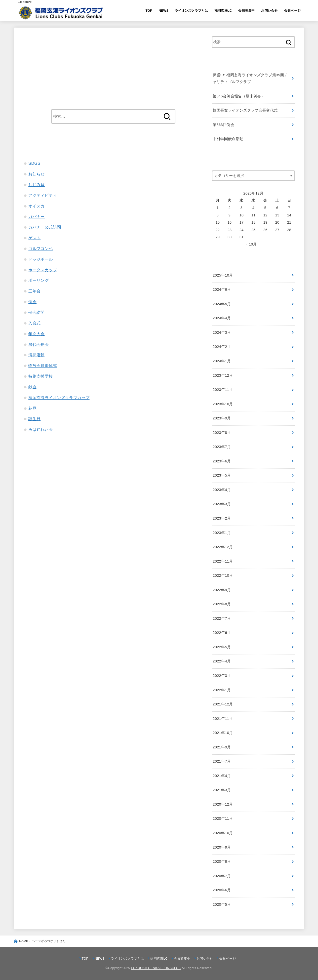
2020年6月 (222, 890)
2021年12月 (223, 704)
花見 (32, 408)
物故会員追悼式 (43, 366)
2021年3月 (222, 790)
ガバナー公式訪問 (45, 227)
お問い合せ (269, 11)
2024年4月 (222, 318)
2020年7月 (222, 876)
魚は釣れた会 (40, 429)
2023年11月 (223, 390)
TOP (149, 11)
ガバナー (37, 216)
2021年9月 (222, 747)
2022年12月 (223, 547)
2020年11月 (223, 818)
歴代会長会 (39, 344)
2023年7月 (222, 447)
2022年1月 (222, 690)
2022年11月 (223, 561)
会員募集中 (247, 11)
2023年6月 (222, 461)
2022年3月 (222, 676)
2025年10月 (223, 275)
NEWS (164, 11)
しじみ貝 (37, 185)
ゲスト (34, 238)
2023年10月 (223, 404)
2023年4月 (222, 490)
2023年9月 (222, 418)
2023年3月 (222, 504)
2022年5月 (222, 647)
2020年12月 (223, 804)
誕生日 (34, 419)
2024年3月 (222, 332)
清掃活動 (37, 355)
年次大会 (37, 334)
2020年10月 (223, 833)
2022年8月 (222, 604)
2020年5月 (222, 904)
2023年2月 (222, 518)
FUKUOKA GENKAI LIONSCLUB (156, 968)
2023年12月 (223, 375)
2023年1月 (222, 533)
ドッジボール (40, 259)
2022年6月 (222, 633)
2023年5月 (222, 475)
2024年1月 (222, 361)
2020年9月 (222, 847)
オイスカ (37, 206)
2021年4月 (222, 776)
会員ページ (293, 11)
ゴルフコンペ (40, 248)
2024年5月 (222, 304)
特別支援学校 (40, 376)
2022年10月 (223, 575)
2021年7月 (222, 761)
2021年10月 (223, 733)
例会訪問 (37, 312)
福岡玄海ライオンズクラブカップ (59, 398)
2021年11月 (223, 719)
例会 (32, 302)
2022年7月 (222, 618)
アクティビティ (43, 195)
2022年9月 (222, 590)
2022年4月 (222, 661)
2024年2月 (222, 347)
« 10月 (251, 244)
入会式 (34, 323)
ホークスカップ (43, 270)
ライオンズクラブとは (191, 11)
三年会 (34, 291)
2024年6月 (222, 289)
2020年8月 (222, 861)
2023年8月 (222, 433)
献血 (32, 387)
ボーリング (39, 280)
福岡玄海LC (223, 11)
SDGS (34, 163)
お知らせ (37, 174)
